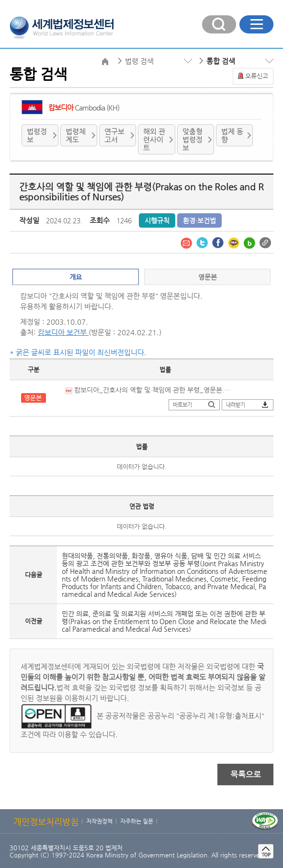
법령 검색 (139, 61)
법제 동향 (232, 135)
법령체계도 (76, 135)
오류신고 (257, 76)
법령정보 (37, 135)
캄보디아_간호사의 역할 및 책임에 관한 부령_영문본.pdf (148, 390)
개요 (76, 277)
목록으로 (246, 774)
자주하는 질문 (137, 821)
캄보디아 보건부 (63, 332)
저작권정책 (99, 821)
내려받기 (236, 405)
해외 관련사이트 (154, 139)
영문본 (208, 277)
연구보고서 (114, 135)
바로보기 (182, 405)
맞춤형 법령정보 (192, 139)
